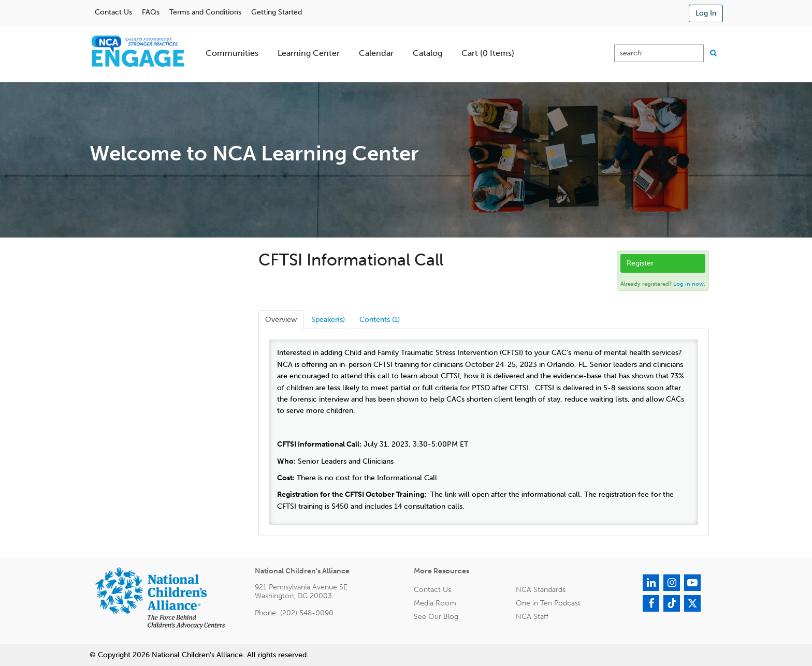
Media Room (435, 603)
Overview (281, 320)
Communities (232, 53)
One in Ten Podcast (548, 603)
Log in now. (689, 284)
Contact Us (113, 12)
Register (640, 263)
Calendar (376, 53)
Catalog (427, 53)
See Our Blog (436, 617)
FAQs (151, 12)
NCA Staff (532, 617)
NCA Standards (541, 590)
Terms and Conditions (205, 12)
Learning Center (309, 53)
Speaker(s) (328, 320)
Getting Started (277, 12)
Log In (706, 13)
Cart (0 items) (488, 53)
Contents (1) (380, 320)
